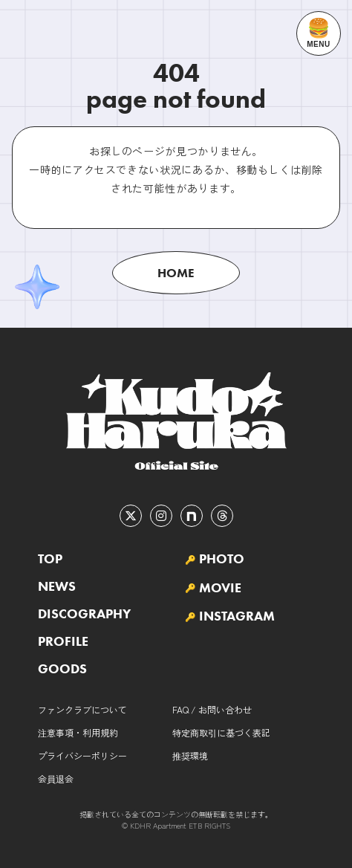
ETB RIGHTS (209, 825)
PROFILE (63, 641)
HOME (176, 273)
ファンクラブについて (82, 709)
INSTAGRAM (237, 616)
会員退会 (56, 778)
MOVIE (220, 588)
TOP (50, 559)
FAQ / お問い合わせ (212, 709)
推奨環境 (190, 755)
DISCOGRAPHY (84, 614)
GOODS (62, 669)
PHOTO (222, 559)
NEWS (57, 586)
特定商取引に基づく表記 (221, 732)
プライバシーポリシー (82, 755)
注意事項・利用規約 (78, 732)
